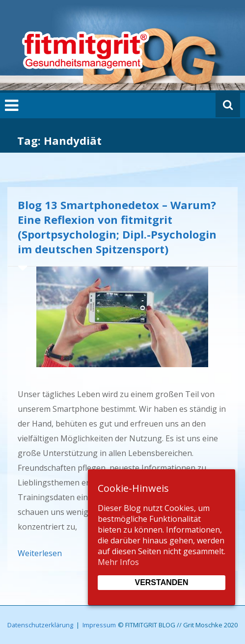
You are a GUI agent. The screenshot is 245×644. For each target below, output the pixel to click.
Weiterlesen (40, 553)
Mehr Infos (118, 562)
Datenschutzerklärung (40, 625)
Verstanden (161, 582)
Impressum (99, 625)
